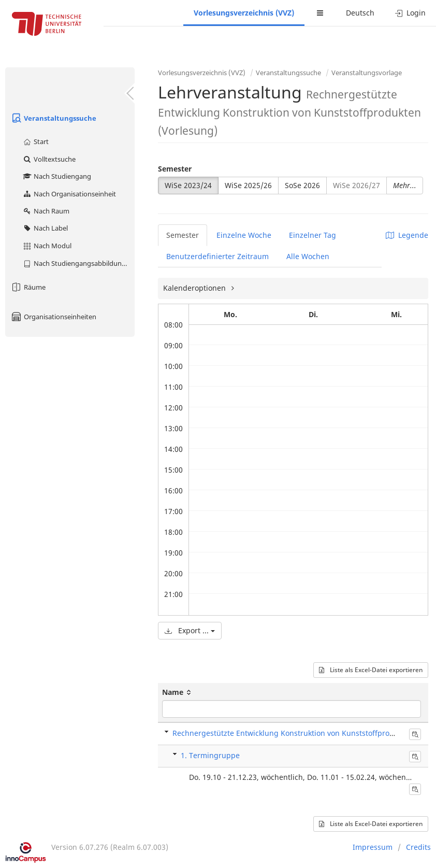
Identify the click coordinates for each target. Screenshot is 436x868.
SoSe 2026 (302, 185)
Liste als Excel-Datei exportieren (371, 670)
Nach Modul (47, 246)
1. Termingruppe (210, 755)
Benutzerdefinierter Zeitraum (217, 256)
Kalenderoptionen (195, 288)
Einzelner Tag (313, 235)
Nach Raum (46, 211)
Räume (28, 287)
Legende (407, 235)
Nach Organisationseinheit (69, 194)
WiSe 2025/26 (248, 185)
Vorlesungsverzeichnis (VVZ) (244, 13)
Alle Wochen (308, 256)
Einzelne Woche (244, 235)
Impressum (373, 847)
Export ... (190, 630)
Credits (418, 847)
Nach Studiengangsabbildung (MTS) (78, 263)
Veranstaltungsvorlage (367, 73)
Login (410, 13)
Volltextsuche (49, 159)
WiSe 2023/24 (188, 185)
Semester (175, 169)
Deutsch (360, 13)
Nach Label (45, 228)
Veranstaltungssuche (53, 118)
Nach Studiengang (57, 176)
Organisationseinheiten (53, 317)
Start (35, 141)
